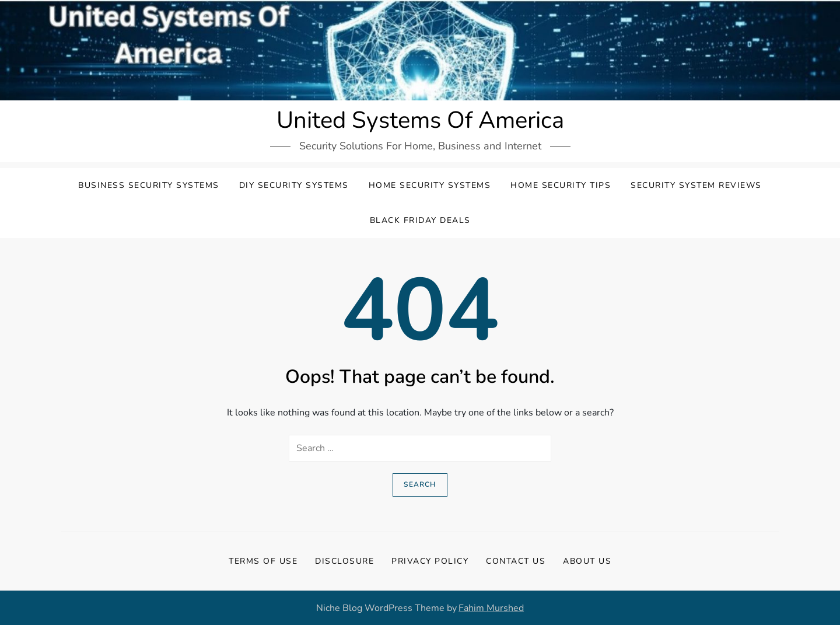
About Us (587, 561)
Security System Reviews (696, 185)
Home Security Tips (561, 185)
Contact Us (516, 561)
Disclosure (344, 561)
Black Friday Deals (420, 220)
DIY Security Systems (294, 185)
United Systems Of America (420, 120)
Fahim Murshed (491, 608)
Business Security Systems (149, 185)
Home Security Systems (430, 185)
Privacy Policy (430, 561)
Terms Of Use (263, 561)
